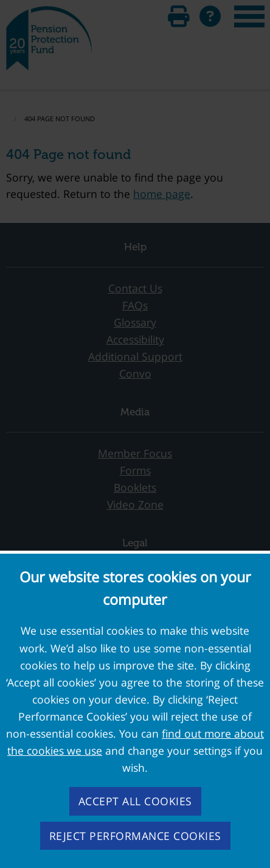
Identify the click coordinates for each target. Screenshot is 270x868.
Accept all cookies (135, 801)
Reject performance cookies (135, 836)
